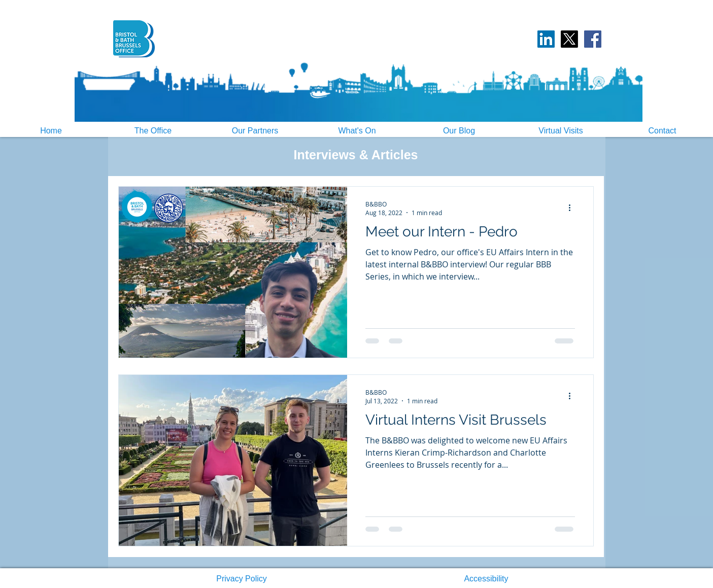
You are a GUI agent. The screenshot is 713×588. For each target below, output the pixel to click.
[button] (242, 579)
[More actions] (573, 208)
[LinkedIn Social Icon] (546, 39)
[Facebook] (593, 39)
